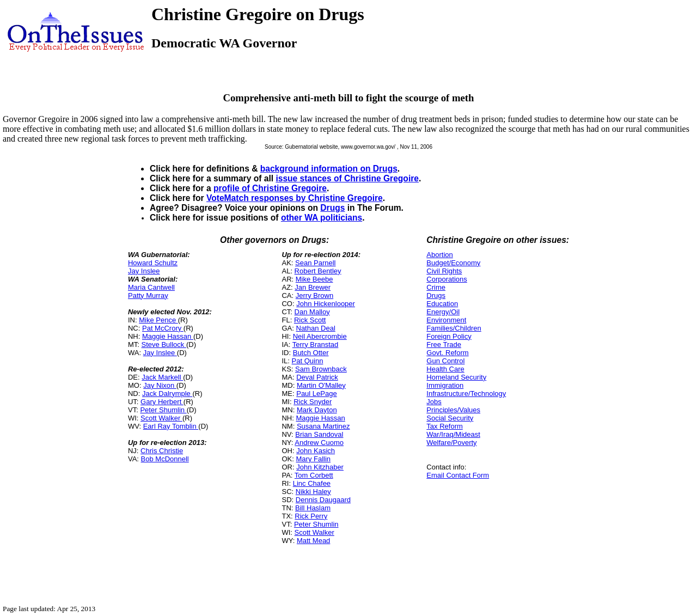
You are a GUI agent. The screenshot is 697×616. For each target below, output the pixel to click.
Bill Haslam (313, 508)
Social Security (450, 418)
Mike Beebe (314, 279)
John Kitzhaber (320, 467)
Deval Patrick (317, 377)
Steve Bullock (164, 344)
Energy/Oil (443, 312)
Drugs (332, 208)
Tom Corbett (314, 475)
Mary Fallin (314, 459)
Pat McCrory (163, 328)
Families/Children (454, 328)
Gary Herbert (162, 402)
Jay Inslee (144, 271)
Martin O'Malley (321, 385)
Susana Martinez (323, 426)
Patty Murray (148, 295)
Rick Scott (310, 320)
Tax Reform (444, 426)
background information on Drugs (329, 169)
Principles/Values (453, 410)
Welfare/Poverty (451, 443)
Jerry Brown (314, 295)
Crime (436, 287)
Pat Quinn (308, 361)
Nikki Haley (313, 492)
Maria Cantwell (151, 287)
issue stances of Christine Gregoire (347, 178)
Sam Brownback (321, 369)
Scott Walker (161, 418)
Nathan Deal (316, 328)
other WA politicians (322, 218)
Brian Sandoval (319, 434)
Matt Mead (313, 541)
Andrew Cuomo (319, 443)
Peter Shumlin (163, 410)
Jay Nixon (160, 385)
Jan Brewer (313, 287)
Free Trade (444, 344)
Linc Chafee (312, 483)
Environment (446, 320)
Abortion (439, 255)
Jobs (434, 402)
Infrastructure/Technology (466, 394)
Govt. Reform (447, 353)
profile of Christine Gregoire (270, 188)
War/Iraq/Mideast (453, 434)
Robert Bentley (318, 271)
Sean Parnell (315, 263)
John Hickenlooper (326, 304)
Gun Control (445, 361)
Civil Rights (444, 271)
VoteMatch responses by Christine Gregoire (295, 198)
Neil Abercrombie (320, 336)
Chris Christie (162, 451)
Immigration (445, 385)
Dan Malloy (312, 312)
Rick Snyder (313, 402)
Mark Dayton (317, 410)
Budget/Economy (453, 263)
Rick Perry (311, 516)
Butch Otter (311, 353)
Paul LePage (316, 394)
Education (442, 304)
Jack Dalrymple (167, 394)
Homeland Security (456, 377)
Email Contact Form (458, 475)
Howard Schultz (153, 263)
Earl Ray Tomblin (171, 426)
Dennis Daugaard (323, 500)
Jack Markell (162, 377)
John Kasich (316, 451)
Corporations (447, 279)
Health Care (445, 369)
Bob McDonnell (165, 459)
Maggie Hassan (168, 336)
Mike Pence (158, 320)
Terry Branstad (316, 344)
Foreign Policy (449, 336)
